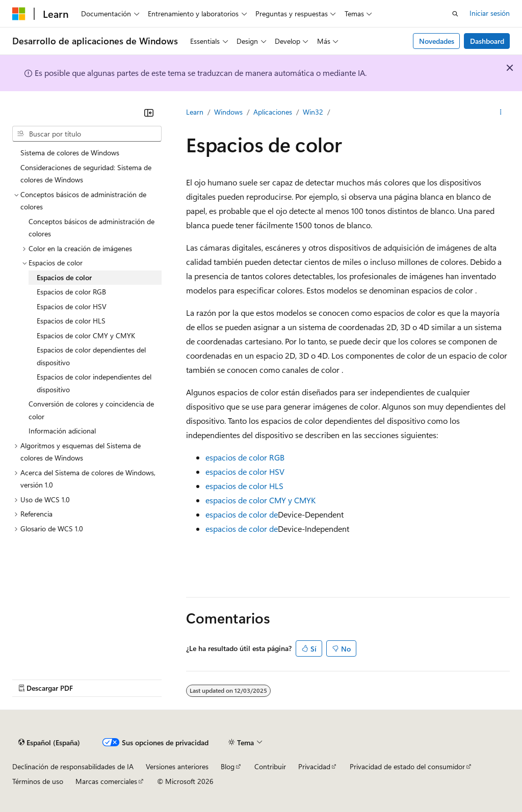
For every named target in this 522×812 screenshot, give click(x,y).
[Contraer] (149, 113)
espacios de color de (242, 514)
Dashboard (487, 41)
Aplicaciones (273, 112)
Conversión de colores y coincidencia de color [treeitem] (91, 410)
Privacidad (314, 766)
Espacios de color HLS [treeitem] (71, 321)
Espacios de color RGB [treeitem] (71, 292)
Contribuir (270, 766)
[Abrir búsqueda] (455, 14)
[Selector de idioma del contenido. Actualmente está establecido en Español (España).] (49, 743)
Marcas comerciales (106, 781)
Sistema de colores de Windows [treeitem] (70, 153)
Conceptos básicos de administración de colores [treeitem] (92, 228)
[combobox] (87, 134)
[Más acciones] (501, 113)
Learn (195, 112)
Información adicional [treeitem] (62, 431)
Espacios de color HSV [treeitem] (72, 306)
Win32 (313, 112)
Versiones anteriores (177, 766)
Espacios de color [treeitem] (64, 277)
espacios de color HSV (245, 471)
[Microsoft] (19, 14)
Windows (228, 112)
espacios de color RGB (245, 457)
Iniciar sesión (490, 13)
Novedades (437, 41)
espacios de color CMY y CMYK (260, 500)
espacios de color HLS (244, 486)
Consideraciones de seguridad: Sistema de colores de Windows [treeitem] (86, 174)
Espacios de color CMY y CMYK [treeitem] (86, 335)
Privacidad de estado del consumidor (407, 766)
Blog (228, 766)
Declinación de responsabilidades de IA (73, 766)
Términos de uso (38, 781)
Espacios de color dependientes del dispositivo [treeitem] (91, 356)
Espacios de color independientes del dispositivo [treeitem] (94, 383)
